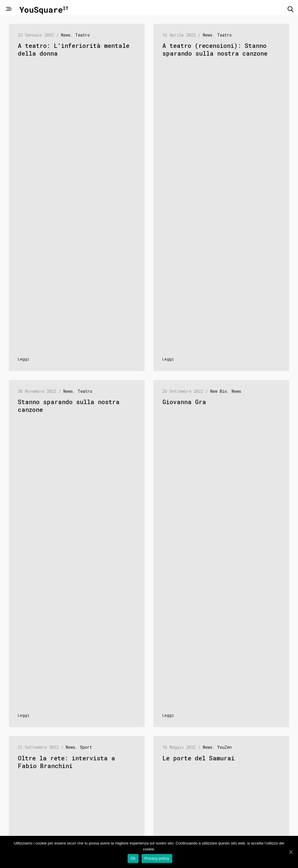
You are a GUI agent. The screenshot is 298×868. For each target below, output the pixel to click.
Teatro (83, 35)
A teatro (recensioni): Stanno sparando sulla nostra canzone (215, 49)
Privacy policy (157, 859)
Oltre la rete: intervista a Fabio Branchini (66, 762)
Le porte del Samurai (199, 758)
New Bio (219, 391)
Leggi (24, 359)
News (66, 35)
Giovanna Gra (184, 402)
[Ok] (291, 852)
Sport (86, 747)
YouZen (224, 747)
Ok (134, 859)
